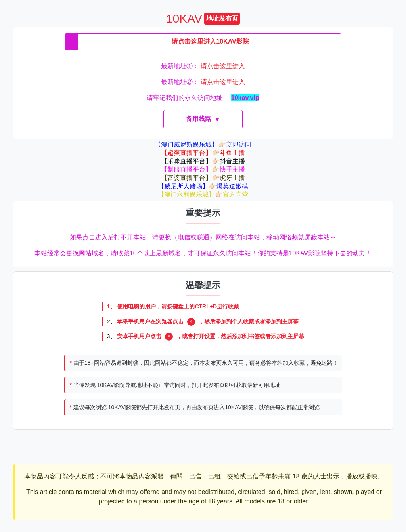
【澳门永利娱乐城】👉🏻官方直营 (203, 194)
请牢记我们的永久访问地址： (203, 98)
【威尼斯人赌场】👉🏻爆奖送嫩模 (203, 186)
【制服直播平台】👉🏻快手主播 (203, 169)
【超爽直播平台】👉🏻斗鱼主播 (203, 153)
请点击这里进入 (223, 66)
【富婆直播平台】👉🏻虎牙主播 (203, 178)
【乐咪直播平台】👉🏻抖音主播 (203, 161)
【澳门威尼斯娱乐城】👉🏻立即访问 (203, 144)
